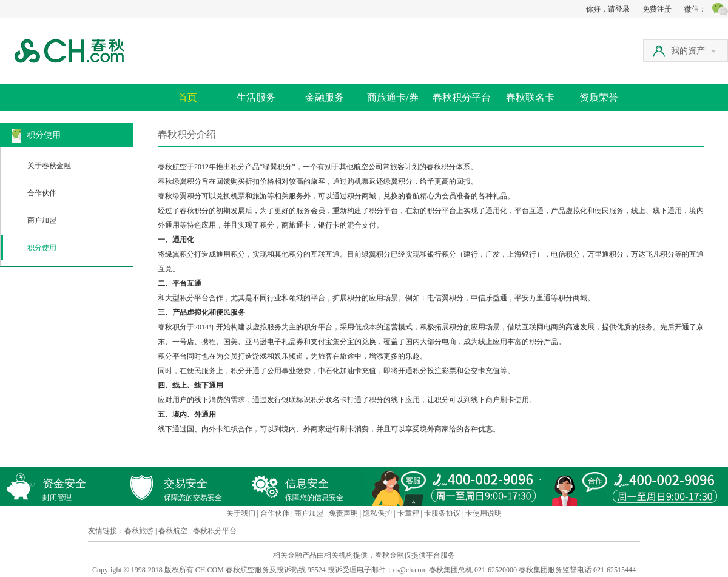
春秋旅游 (139, 531)
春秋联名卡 (530, 97)
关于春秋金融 (49, 166)
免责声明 (343, 513)
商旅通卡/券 (393, 97)
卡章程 (408, 513)
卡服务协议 (442, 513)
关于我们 (241, 513)
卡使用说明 (484, 513)
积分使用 (42, 248)
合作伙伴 (42, 193)
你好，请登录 (608, 9)
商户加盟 (42, 220)
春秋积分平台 (462, 97)
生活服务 (256, 97)
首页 (187, 97)
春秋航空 (173, 531)
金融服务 (325, 97)
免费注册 (657, 9)
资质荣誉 (599, 97)
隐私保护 (377, 513)
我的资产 (693, 51)
